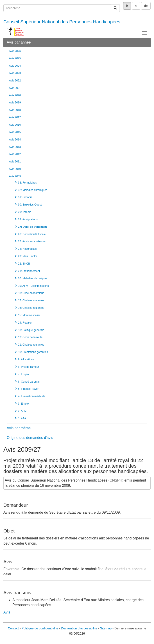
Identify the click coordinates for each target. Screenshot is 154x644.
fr (127, 6)
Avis (7, 612)
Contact (13, 628)
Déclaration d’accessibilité (79, 628)
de (146, 6)
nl (136, 6)
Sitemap (106, 628)
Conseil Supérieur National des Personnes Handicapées (62, 22)
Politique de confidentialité (40, 628)
